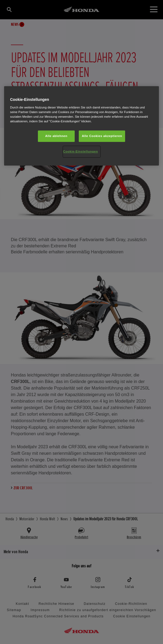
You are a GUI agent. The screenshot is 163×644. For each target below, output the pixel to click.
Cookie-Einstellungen (81, 151)
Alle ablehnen (56, 136)
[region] (81, 126)
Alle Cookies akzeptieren (102, 136)
